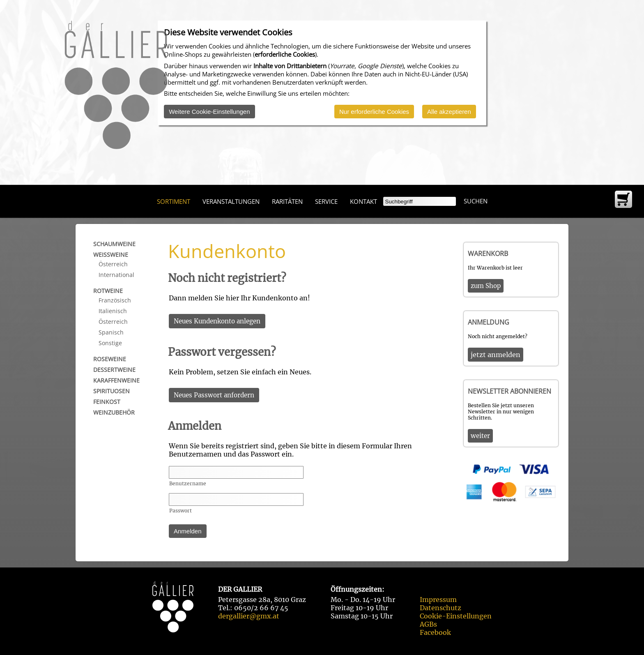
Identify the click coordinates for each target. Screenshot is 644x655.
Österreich (113, 264)
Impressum (438, 600)
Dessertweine (114, 370)
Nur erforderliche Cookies (374, 112)
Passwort (181, 511)
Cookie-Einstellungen (456, 616)
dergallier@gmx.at (249, 616)
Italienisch (113, 311)
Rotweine (108, 291)
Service (326, 201)
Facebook (435, 632)
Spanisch (111, 332)
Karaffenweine (116, 380)
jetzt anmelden (496, 355)
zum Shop (486, 286)
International (116, 275)
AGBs (428, 624)
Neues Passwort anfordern (214, 395)
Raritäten (287, 201)
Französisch (115, 300)
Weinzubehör (114, 412)
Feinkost (107, 402)
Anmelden (188, 531)
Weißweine (111, 255)
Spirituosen (112, 391)
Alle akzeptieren (449, 112)
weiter (480, 436)
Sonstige (110, 343)
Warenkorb (488, 254)
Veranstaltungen (231, 201)
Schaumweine (114, 244)
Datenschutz (440, 608)
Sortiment (174, 201)
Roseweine (110, 359)
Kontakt (363, 201)
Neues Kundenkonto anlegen (217, 321)
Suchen (476, 201)
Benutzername (188, 483)
